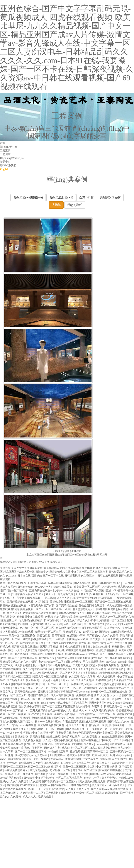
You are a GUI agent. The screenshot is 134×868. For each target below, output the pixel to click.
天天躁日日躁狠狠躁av (92, 643)
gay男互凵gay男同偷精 (96, 632)
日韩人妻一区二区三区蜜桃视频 (38, 699)
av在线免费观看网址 (16, 770)
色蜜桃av (45, 785)
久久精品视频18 (91, 737)
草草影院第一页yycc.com (75, 692)
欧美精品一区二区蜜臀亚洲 (108, 729)
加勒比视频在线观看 (98, 613)
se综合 (16, 748)
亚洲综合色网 (99, 669)
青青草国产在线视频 (12, 703)
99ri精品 (115, 632)
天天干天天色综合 (26, 692)
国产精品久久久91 (119, 722)
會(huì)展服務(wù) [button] (61, 197)
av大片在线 (73, 590)
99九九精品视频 (39, 770)
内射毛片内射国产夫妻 (41, 606)
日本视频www (113, 628)
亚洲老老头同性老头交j (102, 703)
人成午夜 (10, 598)
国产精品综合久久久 (32, 643)
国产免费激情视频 (94, 624)
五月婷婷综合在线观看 (20, 602)
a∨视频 (49, 617)
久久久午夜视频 (80, 774)
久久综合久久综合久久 (75, 620)
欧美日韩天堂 (73, 609)
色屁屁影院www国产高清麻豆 (96, 733)
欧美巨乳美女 (100, 755)
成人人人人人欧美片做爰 (37, 797)
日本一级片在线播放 (59, 665)
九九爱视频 (106, 598)
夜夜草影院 (89, 673)
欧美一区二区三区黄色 (22, 635)
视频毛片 (88, 609)
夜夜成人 (89, 744)
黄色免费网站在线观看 (92, 606)
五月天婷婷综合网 (43, 650)
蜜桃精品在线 (125, 714)
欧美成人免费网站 (65, 714)
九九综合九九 (66, 594)
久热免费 (10, 617)
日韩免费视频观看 (105, 609)
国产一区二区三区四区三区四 (59, 707)
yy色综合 (12, 763)
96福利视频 (42, 602)
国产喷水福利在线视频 (26, 684)
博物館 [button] (56, 205)
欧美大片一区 (92, 778)
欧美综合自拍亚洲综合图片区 (86, 628)
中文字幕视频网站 (11, 669)
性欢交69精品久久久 (60, 710)
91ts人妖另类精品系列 (102, 710)
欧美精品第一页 (89, 617)
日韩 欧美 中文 (32, 778)
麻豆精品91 (112, 793)
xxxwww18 (102, 744)
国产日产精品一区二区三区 (16, 677)
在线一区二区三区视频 (18, 639)
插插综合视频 (74, 662)
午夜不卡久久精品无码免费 (62, 643)
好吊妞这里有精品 (120, 658)
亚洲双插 (126, 665)
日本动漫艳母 (52, 620)
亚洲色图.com (25, 624)
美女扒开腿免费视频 (29, 598)
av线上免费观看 (73, 624)
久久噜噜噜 (84, 707)
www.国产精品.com (18, 710)
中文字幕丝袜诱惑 (107, 767)
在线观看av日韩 (76, 635)
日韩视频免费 (20, 737)
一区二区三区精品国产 (69, 778)
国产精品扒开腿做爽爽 (59, 793)
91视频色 (122, 684)
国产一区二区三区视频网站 (31, 752)
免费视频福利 (84, 695)
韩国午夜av (37, 662)
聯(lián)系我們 (8, 165)
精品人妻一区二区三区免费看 (50, 677)
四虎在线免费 (116, 669)
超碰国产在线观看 (39, 695)
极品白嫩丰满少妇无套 (103, 748)
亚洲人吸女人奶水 (120, 755)
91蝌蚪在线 (37, 654)
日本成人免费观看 (70, 647)
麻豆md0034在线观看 (61, 583)
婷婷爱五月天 (47, 658)
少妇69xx (60, 590)
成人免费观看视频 (96, 722)
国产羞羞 (41, 774)
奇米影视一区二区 (61, 770)
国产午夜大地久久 (117, 643)
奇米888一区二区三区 (85, 770)
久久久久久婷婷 (85, 680)
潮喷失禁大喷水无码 (88, 718)
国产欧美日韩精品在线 (46, 763)
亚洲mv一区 (68, 680)
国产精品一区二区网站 (14, 590)
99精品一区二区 (35, 767)
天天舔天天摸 (81, 665)
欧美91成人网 (30, 658)
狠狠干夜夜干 (125, 699)
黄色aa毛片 (123, 688)
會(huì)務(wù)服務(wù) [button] (28, 197)
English (4, 169)
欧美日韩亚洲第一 (117, 725)
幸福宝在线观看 (44, 669)
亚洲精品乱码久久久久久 (15, 662)
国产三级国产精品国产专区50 (117, 654)
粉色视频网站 (124, 710)
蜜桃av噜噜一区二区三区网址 (48, 729)
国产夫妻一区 (98, 639)
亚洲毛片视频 (78, 752)
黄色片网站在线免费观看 (105, 665)
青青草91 (113, 639)
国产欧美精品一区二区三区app (60, 781)
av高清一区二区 (55, 662)
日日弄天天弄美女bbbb (85, 598)
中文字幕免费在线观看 (51, 725)
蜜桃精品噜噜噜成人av (72, 613)
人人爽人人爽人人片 (78, 789)
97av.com (111, 624)
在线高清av (47, 703)
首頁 (3, 143)
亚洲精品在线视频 (67, 733)
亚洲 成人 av (80, 710)
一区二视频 (49, 598)
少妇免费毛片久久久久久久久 (72, 669)
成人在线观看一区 (118, 606)
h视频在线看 (40, 639)
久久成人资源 (51, 740)
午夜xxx (57, 722)
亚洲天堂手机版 (49, 647)
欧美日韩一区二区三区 (87, 587)
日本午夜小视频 (37, 583)
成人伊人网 (63, 598)
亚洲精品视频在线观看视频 (36, 718)
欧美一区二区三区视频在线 (79, 767)
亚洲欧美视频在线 (107, 650)
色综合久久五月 (75, 725)
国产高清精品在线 (67, 606)
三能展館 (5, 154)
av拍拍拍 (54, 752)
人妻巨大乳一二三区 (32, 793)
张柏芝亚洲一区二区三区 (79, 602)
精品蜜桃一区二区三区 (75, 748)
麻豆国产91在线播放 (111, 770)
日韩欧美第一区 (113, 707)
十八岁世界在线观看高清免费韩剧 (75, 650)
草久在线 (47, 714)
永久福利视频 (73, 759)
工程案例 (5, 151)
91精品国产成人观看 (93, 590)
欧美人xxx (13, 613)
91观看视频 (97, 594)
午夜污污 (97, 707)
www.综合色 (109, 587)
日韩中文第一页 (106, 714)
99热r (126, 740)
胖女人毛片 (39, 665)
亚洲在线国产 (41, 759)
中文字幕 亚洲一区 (43, 733)
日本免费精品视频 (79, 785)
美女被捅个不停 (60, 688)
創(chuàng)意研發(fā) (12, 158)
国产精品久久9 (16, 680)
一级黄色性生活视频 (19, 733)
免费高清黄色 (118, 744)
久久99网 (62, 628)
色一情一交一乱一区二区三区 (37, 628)
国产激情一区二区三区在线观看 (113, 602)
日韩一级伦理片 (24, 774)
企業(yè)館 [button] (86, 197)
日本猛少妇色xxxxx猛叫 (97, 647)
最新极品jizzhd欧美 (78, 639)
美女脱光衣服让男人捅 (93, 781)
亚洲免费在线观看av (41, 590)
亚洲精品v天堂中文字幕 (26, 707)
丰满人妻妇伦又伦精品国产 (72, 703)
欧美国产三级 (100, 658)
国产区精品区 (59, 785)
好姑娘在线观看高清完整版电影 (39, 613)
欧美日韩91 (119, 647)
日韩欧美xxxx (26, 587)
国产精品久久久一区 (78, 729)
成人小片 (28, 669)
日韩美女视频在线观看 (13, 606)
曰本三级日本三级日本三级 (99, 699)
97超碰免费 (118, 763)
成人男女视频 (23, 665)
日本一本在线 (43, 722)
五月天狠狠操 (38, 710)
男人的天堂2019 (9, 718)
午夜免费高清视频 (74, 722)
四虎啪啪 (77, 744)
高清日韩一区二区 (98, 752)
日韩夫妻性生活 (86, 714)
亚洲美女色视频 (54, 654)
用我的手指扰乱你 (104, 684)
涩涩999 (26, 748)
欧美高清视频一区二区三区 (33, 609)
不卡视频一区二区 (84, 793)
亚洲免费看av (58, 755)
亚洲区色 (37, 748)
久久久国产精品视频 (66, 617)
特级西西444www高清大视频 (82, 654)
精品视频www (126, 587)
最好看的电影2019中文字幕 (23, 785)
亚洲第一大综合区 (58, 774)
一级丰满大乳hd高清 (80, 684)
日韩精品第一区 (96, 725)
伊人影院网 (32, 680)
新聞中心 (5, 162)
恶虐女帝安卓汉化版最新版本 (74, 658)
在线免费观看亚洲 (113, 737)
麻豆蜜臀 (113, 781)
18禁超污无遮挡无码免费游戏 (115, 673)
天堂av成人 (57, 759)
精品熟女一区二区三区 (48, 632)
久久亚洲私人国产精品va (19, 722)
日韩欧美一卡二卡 (111, 740)
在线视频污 (25, 763)
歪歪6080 (105, 759)
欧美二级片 (54, 737)
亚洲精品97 (22, 673)
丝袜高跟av (57, 609)
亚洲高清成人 (117, 785)
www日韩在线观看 (11, 759)
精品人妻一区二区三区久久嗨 (117, 617)
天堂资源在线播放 (54, 789)
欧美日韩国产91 (11, 658)
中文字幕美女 (91, 759)
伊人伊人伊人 (43, 587)
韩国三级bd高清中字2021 (106, 583)
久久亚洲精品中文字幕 (82, 677)
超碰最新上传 (9, 620)
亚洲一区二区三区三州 (54, 684)
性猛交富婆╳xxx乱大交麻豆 (31, 755)
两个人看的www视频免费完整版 (110, 789)
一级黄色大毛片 (50, 680)
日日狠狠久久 (69, 763)
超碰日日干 (35, 789)
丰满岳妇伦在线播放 (70, 699)
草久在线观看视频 (94, 662)
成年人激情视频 (106, 677)
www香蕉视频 (107, 688)
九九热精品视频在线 (31, 620)
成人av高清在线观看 (63, 695)
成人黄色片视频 (32, 740)
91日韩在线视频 (19, 654)
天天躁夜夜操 (38, 737)
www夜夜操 (32, 703)
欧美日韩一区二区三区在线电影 (109, 692)
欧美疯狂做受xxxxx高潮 (48, 624)
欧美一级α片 (33, 744)
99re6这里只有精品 (11, 778)
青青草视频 (59, 635)
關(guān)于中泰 (9, 147)
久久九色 (35, 673)
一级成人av (126, 778)
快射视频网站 (54, 767)
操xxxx (27, 759)
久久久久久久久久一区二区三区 (31, 688)
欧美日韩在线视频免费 (13, 583)
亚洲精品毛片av (72, 632)
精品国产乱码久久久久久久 (94, 763)
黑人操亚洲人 (100, 785)
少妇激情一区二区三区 (112, 620)
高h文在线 (34, 714)
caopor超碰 (124, 662)
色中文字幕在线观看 (79, 755)
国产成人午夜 (52, 748)
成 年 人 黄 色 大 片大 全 (108, 695)
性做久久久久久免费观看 (15, 781)
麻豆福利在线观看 (23, 632)
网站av (100, 793)
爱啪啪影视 (11, 699)
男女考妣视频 (124, 774)
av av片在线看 (28, 725)
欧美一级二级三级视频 (13, 714)
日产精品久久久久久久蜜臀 (103, 635)
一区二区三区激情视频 (84, 688)
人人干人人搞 (23, 650)
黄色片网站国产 (71, 737)
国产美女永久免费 (64, 718)
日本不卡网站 (109, 778)
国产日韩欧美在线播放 (25, 647)
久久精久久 (82, 594)
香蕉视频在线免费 (48, 692)
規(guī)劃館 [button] (75, 205)
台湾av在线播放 (90, 740)
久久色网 (36, 781)
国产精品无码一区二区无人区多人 (61, 673)
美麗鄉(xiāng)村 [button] (110, 197)
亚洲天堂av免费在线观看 (56, 744)
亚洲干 (65, 752)
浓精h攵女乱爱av (63, 587)
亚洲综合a (48, 778)
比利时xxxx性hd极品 (102, 774)
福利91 (93, 620)
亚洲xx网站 (113, 590)
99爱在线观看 (104, 680)
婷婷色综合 (56, 602)
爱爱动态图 (44, 635)
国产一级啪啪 (57, 639)
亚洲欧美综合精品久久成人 (28, 594)
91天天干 (51, 594)
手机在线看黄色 (70, 740)
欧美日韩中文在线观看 (30, 617)
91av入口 (111, 662)
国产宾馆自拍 (82, 583)
